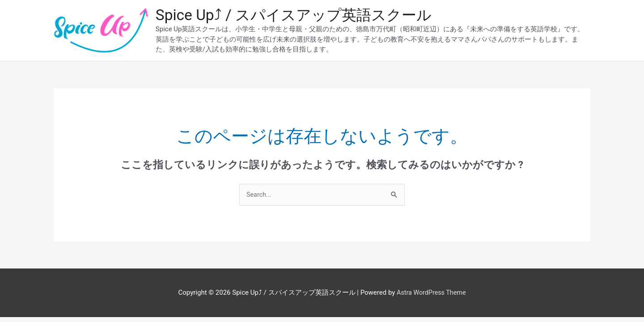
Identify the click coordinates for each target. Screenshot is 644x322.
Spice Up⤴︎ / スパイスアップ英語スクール (301, 16)
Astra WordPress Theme (431, 295)
